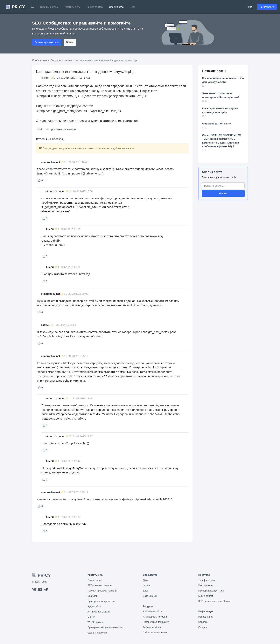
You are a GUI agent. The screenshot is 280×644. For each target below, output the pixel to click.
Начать (223, 193)
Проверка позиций (211, 591)
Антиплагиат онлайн (99, 612)
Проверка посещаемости (101, 601)
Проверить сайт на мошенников (105, 627)
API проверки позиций (155, 617)
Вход (250, 7)
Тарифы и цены (49, 7)
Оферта (203, 627)
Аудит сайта (94, 606)
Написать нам (206, 617)
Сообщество (116, 7)
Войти (70, 42)
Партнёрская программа (156, 622)
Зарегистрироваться (47, 42)
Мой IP (91, 617)
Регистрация (267, 7)
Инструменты (72, 7)
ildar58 (45, 78)
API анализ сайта (152, 612)
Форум (146, 585)
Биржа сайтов (95, 7)
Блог (133, 7)
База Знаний (150, 596)
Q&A (145, 580)
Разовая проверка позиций (102, 591)
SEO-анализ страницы (100, 585)
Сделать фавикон (97, 633)
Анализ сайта (212, 172)
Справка (203, 622)
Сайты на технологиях (155, 633)
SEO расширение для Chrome (215, 601)
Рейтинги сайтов (152, 627)
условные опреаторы (63, 129)
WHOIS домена (96, 622)
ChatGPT (92, 596)
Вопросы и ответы (61, 60)
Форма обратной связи (217, 124)
